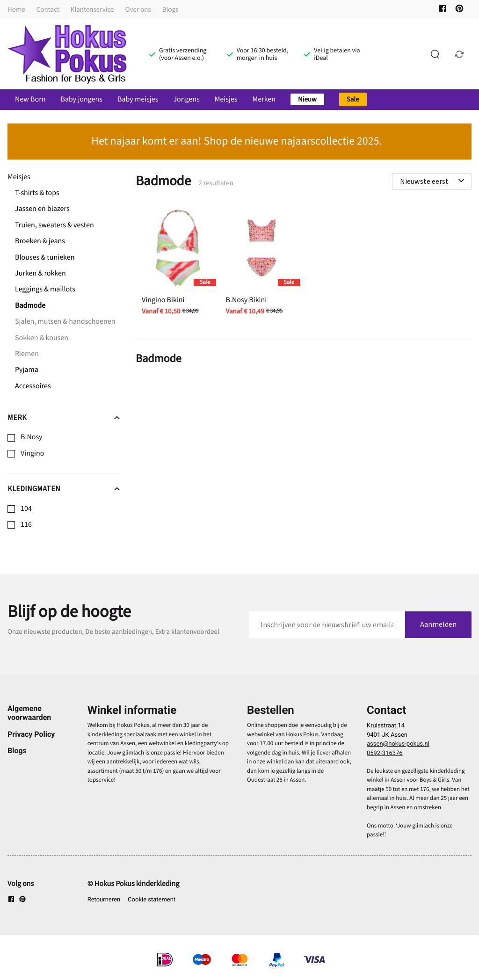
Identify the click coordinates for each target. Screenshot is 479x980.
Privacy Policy (31, 734)
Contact (48, 10)
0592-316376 (385, 753)
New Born (30, 100)
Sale (353, 99)
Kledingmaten (64, 489)
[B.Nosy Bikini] (262, 263)
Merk (64, 418)
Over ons (138, 10)
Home (16, 10)
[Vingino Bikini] (178, 263)
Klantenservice (92, 10)
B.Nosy (32, 437)
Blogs (171, 10)
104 (26, 509)
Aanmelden (438, 624)
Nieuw (307, 99)
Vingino (32, 454)
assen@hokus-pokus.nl (398, 744)
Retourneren (104, 900)
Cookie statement (152, 900)
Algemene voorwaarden (29, 713)
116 (26, 525)
